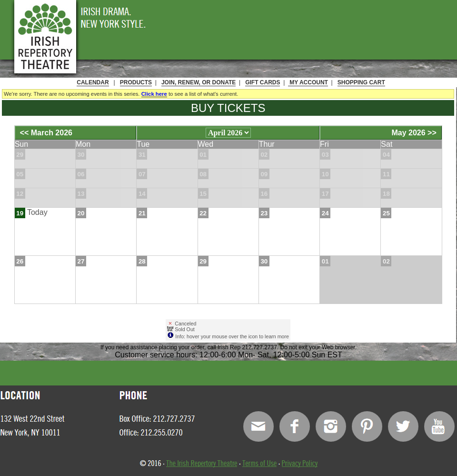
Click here (154, 94)
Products (136, 82)
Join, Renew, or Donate (199, 82)
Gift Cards (263, 82)
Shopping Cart (361, 82)
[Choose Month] (228, 133)
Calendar (93, 82)
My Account (308, 82)
